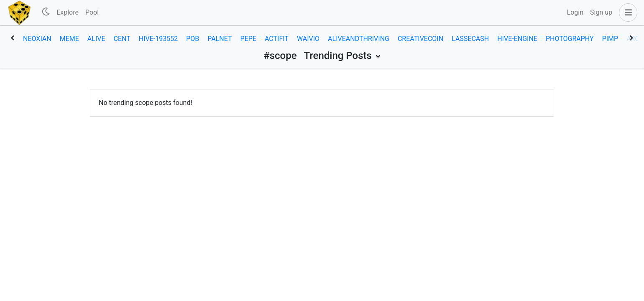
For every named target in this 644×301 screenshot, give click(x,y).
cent (122, 39)
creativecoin (420, 39)
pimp (610, 39)
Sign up (601, 12)
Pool (92, 12)
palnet (220, 39)
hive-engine (517, 39)
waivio (308, 39)
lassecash (470, 39)
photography (570, 39)
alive (96, 39)
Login (575, 12)
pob (193, 39)
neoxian (37, 39)
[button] (626, 13)
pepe (248, 39)
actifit (277, 39)
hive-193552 (158, 39)
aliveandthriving (359, 39)
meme (69, 39)
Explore (68, 12)
